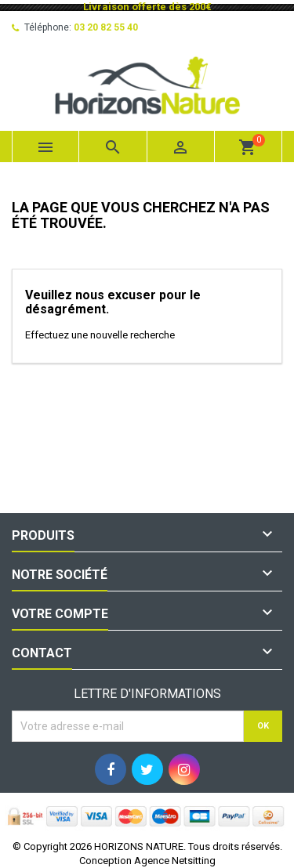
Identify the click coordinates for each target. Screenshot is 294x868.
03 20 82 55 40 (106, 27)
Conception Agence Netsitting (147, 861)
